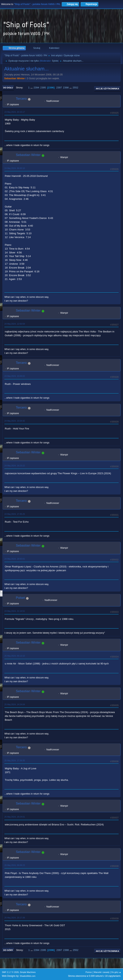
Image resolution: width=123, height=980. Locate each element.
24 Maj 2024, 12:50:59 (15, 324)
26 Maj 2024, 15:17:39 (15, 918)
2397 (59, 88)
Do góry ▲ (116, 972)
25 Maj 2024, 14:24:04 (15, 704)
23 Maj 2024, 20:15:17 (15, 112)
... (32, 88)
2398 (66, 88)
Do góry (8, 950)
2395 (43, 88)
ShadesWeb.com (28, 976)
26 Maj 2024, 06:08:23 (15, 865)
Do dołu (8, 88)
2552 (75, 88)
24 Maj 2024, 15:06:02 (15, 376)
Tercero (21, 99)
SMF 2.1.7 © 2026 (10, 972)
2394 (36, 88)
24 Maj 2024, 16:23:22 (15, 466)
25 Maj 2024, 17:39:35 (15, 760)
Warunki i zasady (102, 972)
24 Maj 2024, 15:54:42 (15, 421)
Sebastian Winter (15, 78)
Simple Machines (28, 972)
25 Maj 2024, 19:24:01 (15, 817)
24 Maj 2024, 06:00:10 (15, 168)
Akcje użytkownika (107, 89)
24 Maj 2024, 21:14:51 (15, 611)
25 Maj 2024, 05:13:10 (15, 656)
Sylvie (55, 61)
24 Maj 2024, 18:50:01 (15, 559)
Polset (20, 598)
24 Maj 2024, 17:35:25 (15, 514)
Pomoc (89, 972)
